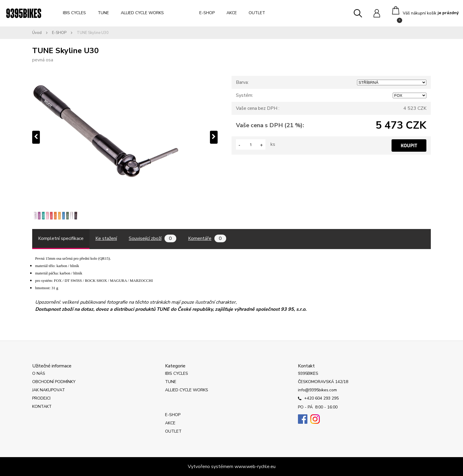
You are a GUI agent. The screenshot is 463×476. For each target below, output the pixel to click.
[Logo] (24, 13)
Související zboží (153, 238)
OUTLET (257, 13)
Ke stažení (106, 238)
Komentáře (207, 238)
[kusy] (251, 144)
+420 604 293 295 (318, 399)
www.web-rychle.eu (255, 467)
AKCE (232, 13)
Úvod (37, 33)
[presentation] (36, 137)
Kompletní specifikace (61, 238)
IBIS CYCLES (74, 13)
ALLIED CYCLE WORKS (142, 13)
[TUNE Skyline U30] (125, 137)
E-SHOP (207, 13)
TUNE (103, 13)
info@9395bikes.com (317, 390)
